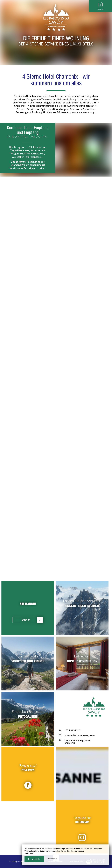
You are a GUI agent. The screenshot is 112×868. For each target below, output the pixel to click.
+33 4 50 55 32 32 (73, 730)
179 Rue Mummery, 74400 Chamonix (77, 742)
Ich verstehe (34, 859)
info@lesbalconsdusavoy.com (80, 735)
